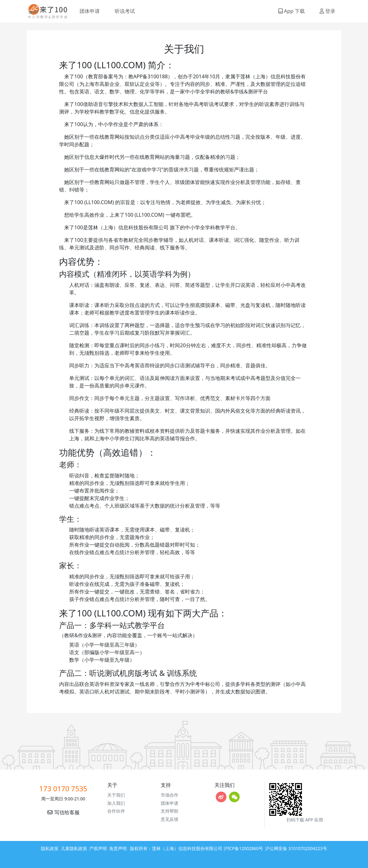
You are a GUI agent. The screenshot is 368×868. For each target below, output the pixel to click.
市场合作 (170, 795)
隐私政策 (50, 848)
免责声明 (118, 848)
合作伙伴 (116, 811)
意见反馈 (170, 819)
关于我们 (116, 795)
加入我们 (116, 803)
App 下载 (292, 11)
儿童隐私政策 (74, 848)
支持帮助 (170, 811)
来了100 (45, 11)
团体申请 (90, 11)
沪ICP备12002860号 (243, 848)
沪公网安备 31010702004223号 (296, 848)
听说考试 (125, 11)
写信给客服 (63, 812)
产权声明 (98, 848)
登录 (327, 11)
